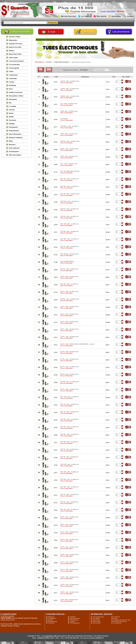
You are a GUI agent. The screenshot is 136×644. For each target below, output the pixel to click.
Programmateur (53, 621)
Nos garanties (117, 623)
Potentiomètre (74, 620)
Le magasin (96, 618)
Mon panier (96, 620)
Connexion (117, 617)
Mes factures (97, 623)
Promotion (51, 623)
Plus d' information (67, 83)
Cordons (72, 621)
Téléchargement (75, 623)
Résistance (51, 617)
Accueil (103, 11)
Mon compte (97, 621)
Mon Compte (111, 11)
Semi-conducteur (75, 618)
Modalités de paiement (120, 621)
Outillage (73, 617)
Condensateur (52, 618)
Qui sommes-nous (98, 617)
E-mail (115, 618)
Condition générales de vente (122, 620)
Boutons (51, 620)
